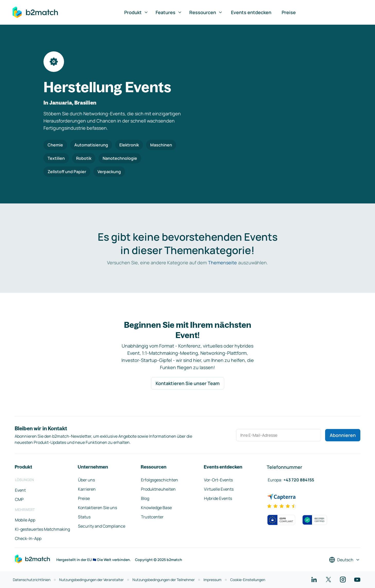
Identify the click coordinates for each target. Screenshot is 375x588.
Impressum (212, 580)
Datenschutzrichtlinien (32, 580)
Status (84, 517)
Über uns (86, 480)
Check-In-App (28, 538)
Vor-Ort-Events (218, 480)
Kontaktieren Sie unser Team (188, 383)
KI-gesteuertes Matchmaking (42, 529)
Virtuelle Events (219, 489)
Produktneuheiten (158, 489)
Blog (145, 498)
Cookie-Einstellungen (248, 580)
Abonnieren (343, 435)
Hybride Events (218, 498)
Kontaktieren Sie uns (97, 508)
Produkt (136, 12)
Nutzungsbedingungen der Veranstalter (91, 580)
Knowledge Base (156, 508)
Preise (289, 12)
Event (20, 490)
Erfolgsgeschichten (159, 480)
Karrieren (87, 489)
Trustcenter (152, 517)
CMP (19, 499)
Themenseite (222, 263)
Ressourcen (206, 12)
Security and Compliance (102, 526)
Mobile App (25, 520)
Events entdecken (251, 12)
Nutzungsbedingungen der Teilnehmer (164, 580)
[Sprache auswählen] (345, 560)
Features (169, 12)
